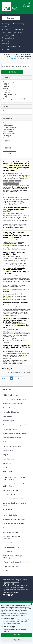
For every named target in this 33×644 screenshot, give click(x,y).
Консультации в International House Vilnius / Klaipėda (15, 485)
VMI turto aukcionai (10, 543)
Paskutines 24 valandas (10, 127)
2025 (6, 90)
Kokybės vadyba (8, 421)
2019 (15, 339)
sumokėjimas (18, 181)
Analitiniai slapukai (8, 626)
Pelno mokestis (22, 249)
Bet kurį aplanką (8, 111)
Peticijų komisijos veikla (11, 412)
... (16, 378)
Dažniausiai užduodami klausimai (14, 524)
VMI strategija (8, 463)
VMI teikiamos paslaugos (11, 490)
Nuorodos (6, 571)
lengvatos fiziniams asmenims (19, 224)
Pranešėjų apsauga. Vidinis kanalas (14, 433)
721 (19, 378)
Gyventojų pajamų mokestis (14, 99)
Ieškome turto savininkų (11, 566)
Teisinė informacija (9, 408)
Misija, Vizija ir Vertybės (11, 395)
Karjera (5, 455)
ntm (4, 224)
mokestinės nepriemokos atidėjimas (11, 184)
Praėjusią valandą (8, 125)
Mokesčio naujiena (16, 287)
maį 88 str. (17, 182)
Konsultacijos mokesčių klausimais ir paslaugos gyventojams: (15, 581)
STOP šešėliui (8, 551)
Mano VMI (15, 593)
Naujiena (7, 88)
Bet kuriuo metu (8, 123)
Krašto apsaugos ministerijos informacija (13, 557)
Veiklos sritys (7, 416)
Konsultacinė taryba (10, 459)
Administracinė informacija (12, 438)
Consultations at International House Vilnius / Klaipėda (15, 479)
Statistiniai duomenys (10, 442)
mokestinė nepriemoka (8, 182)
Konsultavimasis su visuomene (13, 404)
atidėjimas (6, 181)
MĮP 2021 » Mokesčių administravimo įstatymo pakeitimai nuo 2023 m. (14, 363)
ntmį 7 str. (9, 224)
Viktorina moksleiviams (11, 532)
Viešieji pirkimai (10, 95)
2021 (6, 86)
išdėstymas (12, 181)
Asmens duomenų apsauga (12, 446)
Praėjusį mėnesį (8, 131)
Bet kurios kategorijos (10, 82)
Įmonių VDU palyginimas (11, 547)
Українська (27, 59)
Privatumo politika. (18, 615)
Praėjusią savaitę (8, 129)
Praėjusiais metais (9, 134)
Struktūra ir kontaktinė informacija (15, 399)
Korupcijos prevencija (10, 429)
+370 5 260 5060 (8, 584)
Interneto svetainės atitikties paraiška (16, 562)
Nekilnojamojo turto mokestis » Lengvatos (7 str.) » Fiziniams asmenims (16, 227)
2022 (6, 84)
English (13, 59)
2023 (6, 93)
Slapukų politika (6, 615)
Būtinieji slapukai (8, 618)
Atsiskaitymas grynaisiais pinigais (14, 519)
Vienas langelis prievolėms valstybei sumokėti (15, 504)
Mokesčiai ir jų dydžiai (10, 515)
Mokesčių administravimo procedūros (15, 425)
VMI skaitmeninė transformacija (14, 499)
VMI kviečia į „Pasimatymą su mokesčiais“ (13, 538)
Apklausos (6, 468)
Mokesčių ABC (8, 528)
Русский (19, 59)
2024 (6, 97)
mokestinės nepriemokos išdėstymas (11, 186)
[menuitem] (13, 24)
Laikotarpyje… (8, 136)
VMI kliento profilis (9, 495)
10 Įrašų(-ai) (7, 369)
